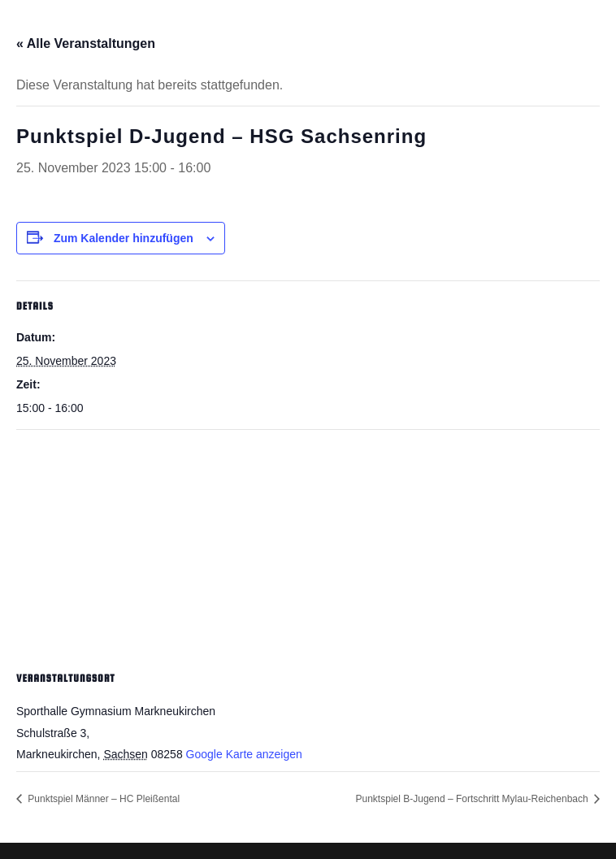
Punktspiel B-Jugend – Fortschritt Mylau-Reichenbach (473, 799)
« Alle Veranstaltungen (86, 43)
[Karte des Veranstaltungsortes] (308, 547)
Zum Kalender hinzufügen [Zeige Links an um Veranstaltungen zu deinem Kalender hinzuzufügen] (124, 238)
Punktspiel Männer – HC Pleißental (102, 799)
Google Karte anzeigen (244, 754)
